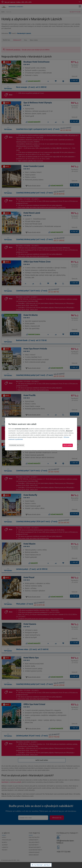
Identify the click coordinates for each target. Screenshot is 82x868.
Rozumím (68, 445)
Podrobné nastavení (17, 445)
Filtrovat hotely (41, 865)
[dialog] (41, 434)
